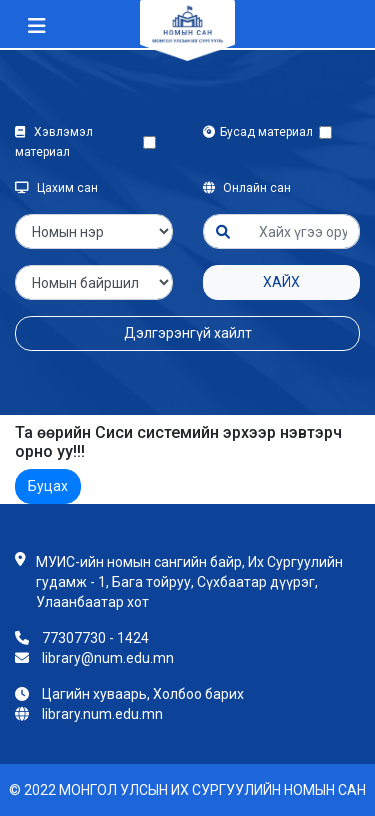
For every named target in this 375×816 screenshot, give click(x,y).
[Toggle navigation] (37, 26)
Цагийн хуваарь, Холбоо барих (143, 694)
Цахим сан (56, 188)
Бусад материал (261, 132)
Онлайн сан (247, 188)
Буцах (48, 486)
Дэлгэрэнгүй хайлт (188, 333)
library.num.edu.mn (102, 714)
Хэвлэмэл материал (54, 142)
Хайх (281, 282)
